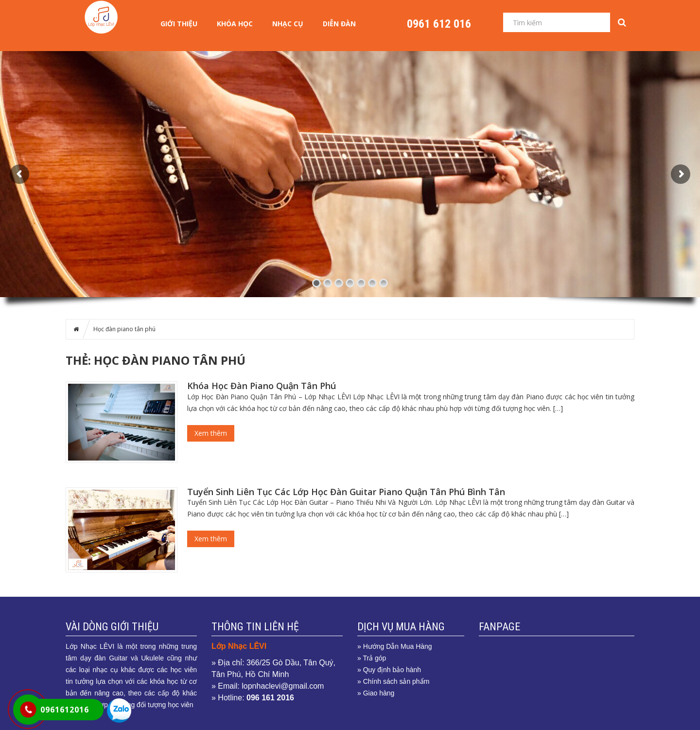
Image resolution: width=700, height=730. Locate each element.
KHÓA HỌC (235, 24)
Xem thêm (211, 433)
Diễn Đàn (339, 24)
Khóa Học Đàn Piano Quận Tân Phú (262, 386)
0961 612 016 (439, 24)
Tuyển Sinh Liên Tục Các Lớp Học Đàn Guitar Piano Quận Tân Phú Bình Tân (346, 492)
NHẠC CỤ (288, 24)
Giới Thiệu (179, 24)
